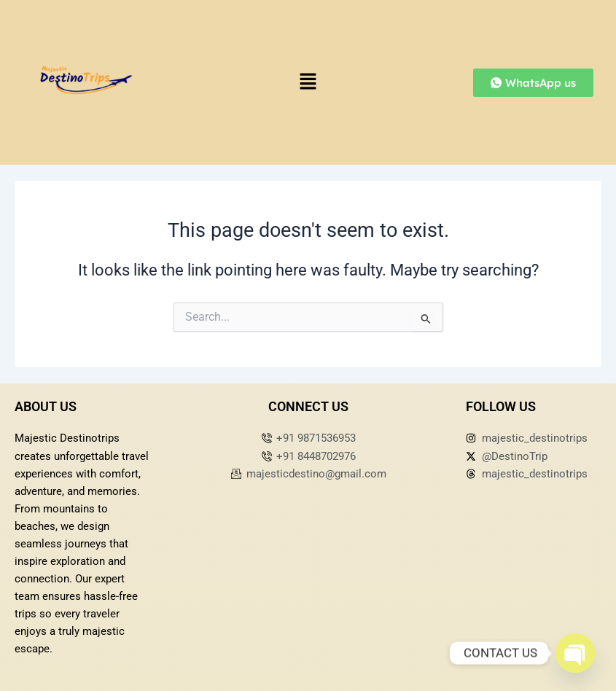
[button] (308, 82)
